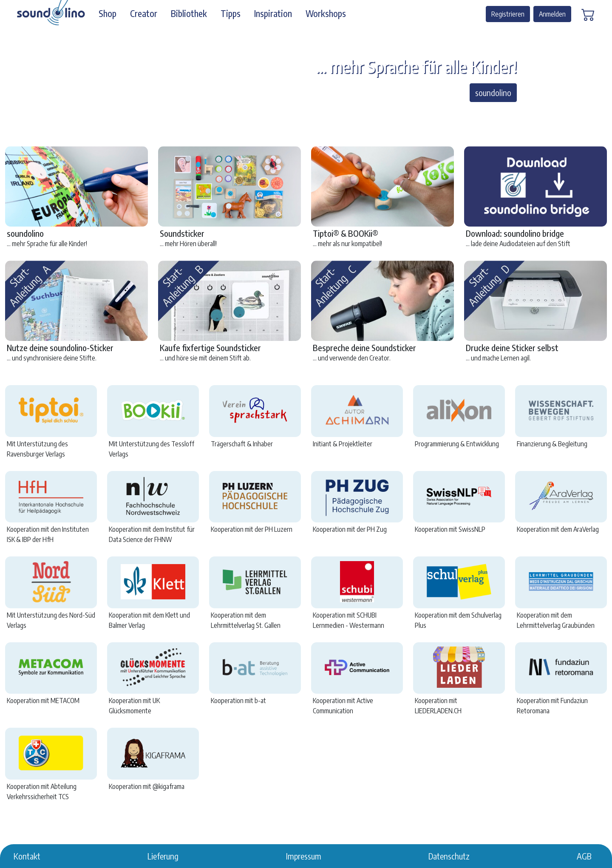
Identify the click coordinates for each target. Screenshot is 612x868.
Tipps (231, 14)
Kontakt (27, 856)
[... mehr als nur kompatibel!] (298, 114)
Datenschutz (449, 856)
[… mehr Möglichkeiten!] (329, 114)
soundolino (493, 92)
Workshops (326, 14)
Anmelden (552, 14)
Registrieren (508, 14)
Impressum (304, 856)
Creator (144, 14)
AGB (584, 856)
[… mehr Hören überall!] (314, 114)
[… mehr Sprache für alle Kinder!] (283, 114)
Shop (108, 14)
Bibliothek (189, 14)
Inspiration (273, 14)
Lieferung (163, 856)
